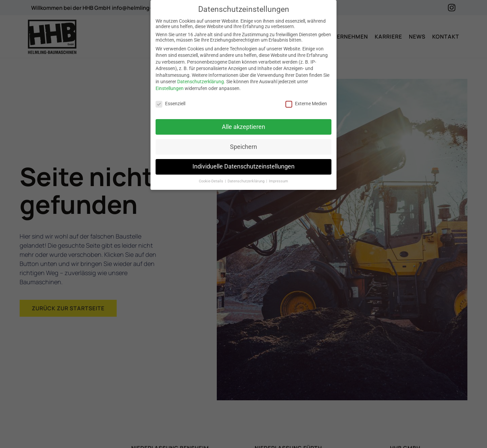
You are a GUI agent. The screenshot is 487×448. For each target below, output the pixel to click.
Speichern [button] (243, 147)
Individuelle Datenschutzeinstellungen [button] (243, 166)
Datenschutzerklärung (201, 82)
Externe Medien (306, 104)
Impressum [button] (279, 181)
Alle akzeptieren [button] (243, 127)
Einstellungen (170, 88)
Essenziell (170, 104)
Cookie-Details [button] (212, 181)
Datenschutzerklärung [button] (247, 181)
